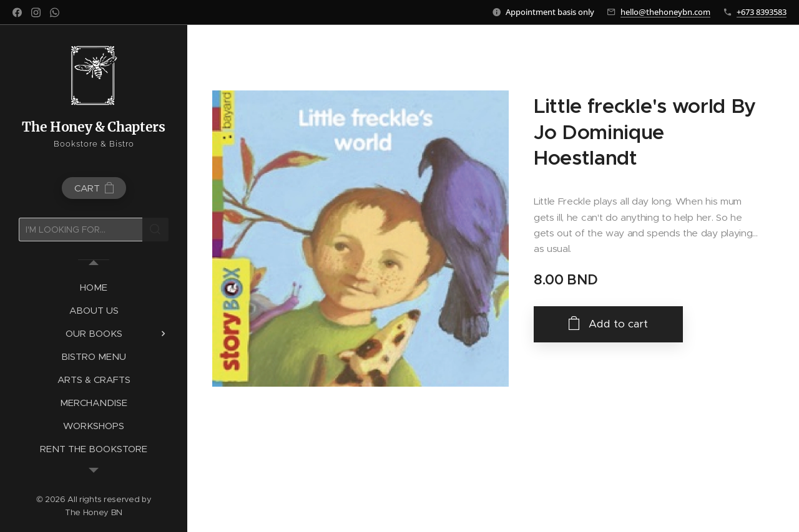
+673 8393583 (762, 12)
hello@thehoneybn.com (665, 12)
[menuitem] (94, 287)
